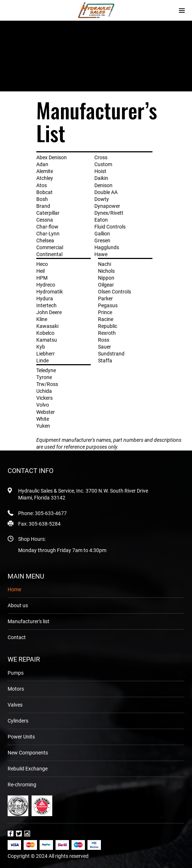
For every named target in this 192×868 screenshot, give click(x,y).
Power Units (21, 737)
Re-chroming (22, 785)
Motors (16, 689)
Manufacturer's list (28, 621)
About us (18, 605)
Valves (15, 705)
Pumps (16, 673)
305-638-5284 (45, 524)
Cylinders (18, 721)
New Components (28, 753)
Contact (17, 637)
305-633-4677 (51, 513)
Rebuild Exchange (28, 769)
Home (14, 589)
